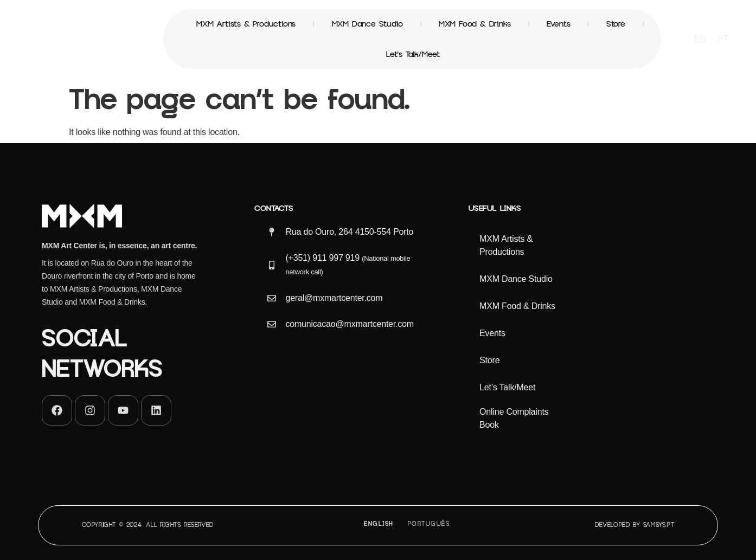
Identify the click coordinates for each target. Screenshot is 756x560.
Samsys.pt (659, 525)
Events (559, 24)
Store (616, 24)
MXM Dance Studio (367, 24)
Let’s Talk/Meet (413, 54)
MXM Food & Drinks (475, 24)
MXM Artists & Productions (246, 24)
